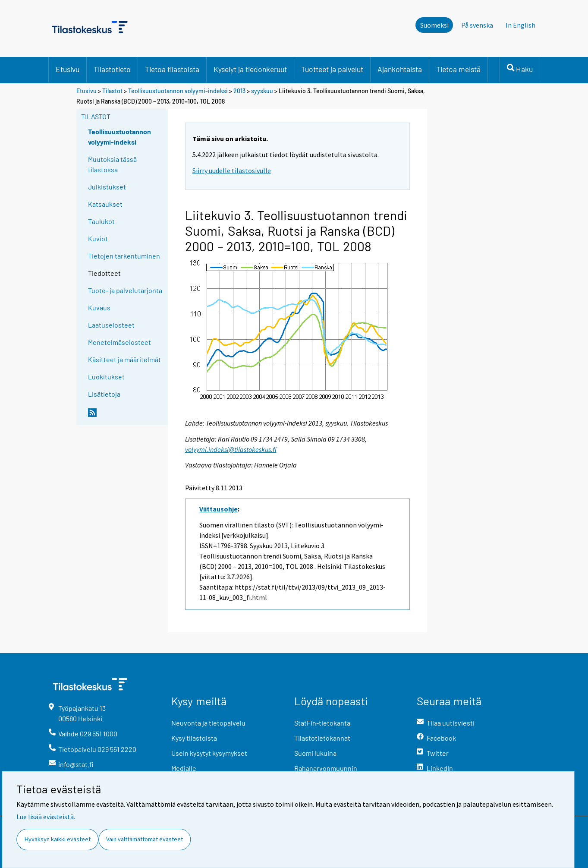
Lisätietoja (104, 394)
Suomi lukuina (315, 753)
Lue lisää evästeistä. (46, 817)
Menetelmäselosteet (119, 342)
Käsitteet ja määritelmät (124, 359)
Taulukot (101, 221)
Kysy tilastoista (194, 738)
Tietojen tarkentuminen (124, 256)
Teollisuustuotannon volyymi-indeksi (179, 91)
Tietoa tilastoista (172, 69)
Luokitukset (106, 377)
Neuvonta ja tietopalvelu (208, 723)
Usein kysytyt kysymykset (209, 753)
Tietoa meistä (458, 69)
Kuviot (98, 238)
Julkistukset (107, 187)
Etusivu (68, 69)
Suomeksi (434, 25)
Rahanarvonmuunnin (326, 768)
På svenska (477, 25)
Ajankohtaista (400, 69)
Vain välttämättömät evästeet (145, 839)
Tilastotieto (112, 69)
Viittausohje (219, 509)
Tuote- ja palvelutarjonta (125, 290)
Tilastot (112, 91)
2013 (239, 91)
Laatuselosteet (111, 325)
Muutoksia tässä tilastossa (112, 164)
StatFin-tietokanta (322, 723)
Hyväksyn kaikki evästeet (58, 839)
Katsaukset (105, 204)
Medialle (184, 768)
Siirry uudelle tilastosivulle (232, 170)
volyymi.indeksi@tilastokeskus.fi (231, 449)
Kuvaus (99, 308)
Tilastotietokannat (322, 738)
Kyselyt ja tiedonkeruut (250, 69)
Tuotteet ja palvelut (332, 69)
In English (520, 25)
